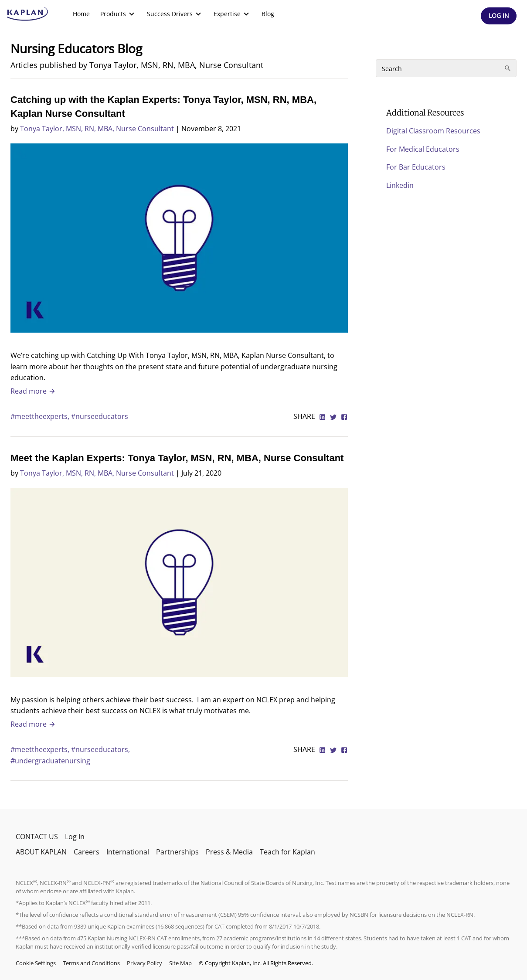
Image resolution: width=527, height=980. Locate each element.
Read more (33, 391)
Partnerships (177, 852)
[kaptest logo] (28, 14)
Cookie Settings (36, 963)
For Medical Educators (423, 149)
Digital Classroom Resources (433, 131)
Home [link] (81, 14)
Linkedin (400, 185)
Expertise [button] (232, 14)
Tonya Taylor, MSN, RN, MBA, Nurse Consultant (97, 129)
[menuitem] (81, 14)
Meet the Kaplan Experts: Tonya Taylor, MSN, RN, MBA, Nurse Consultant (177, 458)
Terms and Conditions (91, 963)
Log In (75, 837)
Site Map (180, 963)
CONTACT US (37, 837)
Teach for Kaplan (287, 852)
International (128, 852)
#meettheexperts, (41, 416)
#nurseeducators (100, 416)
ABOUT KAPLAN (41, 852)
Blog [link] (268, 14)
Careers (87, 852)
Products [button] (118, 14)
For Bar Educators (416, 167)
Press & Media (229, 852)
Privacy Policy (144, 963)
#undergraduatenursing (50, 761)
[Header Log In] (499, 16)
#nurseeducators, (100, 749)
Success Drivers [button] (175, 14)
